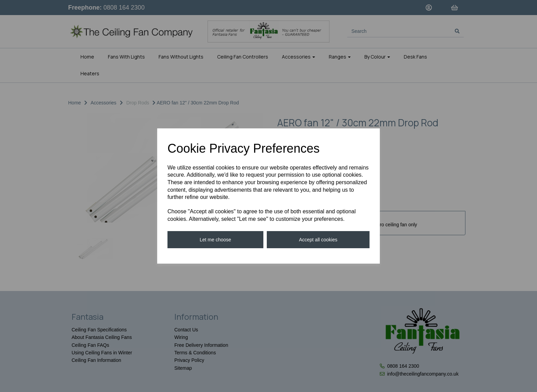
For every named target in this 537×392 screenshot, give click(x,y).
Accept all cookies (318, 240)
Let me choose (215, 240)
